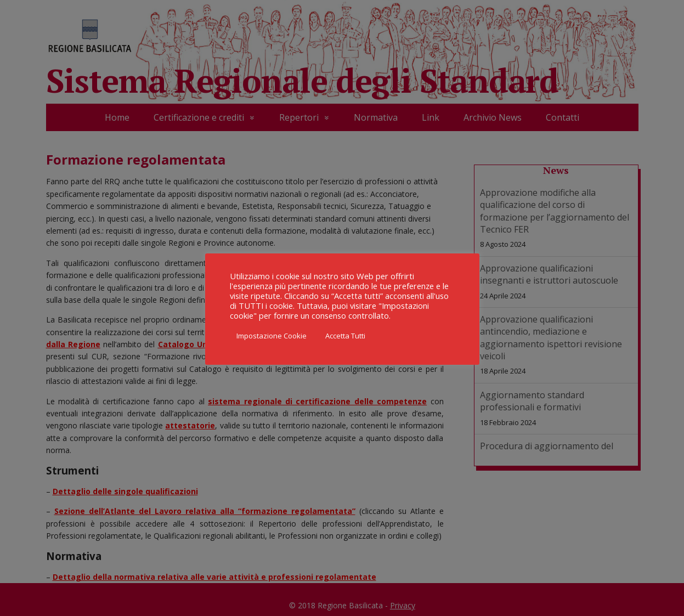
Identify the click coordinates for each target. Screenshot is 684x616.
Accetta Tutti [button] (345, 336)
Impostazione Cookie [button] (272, 336)
